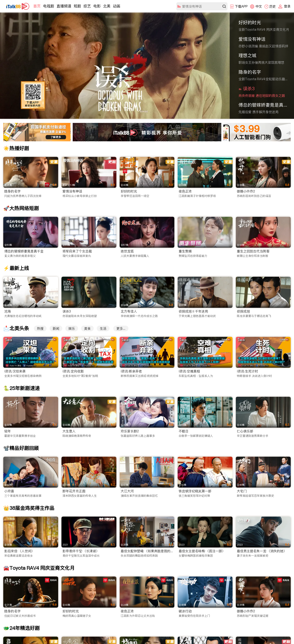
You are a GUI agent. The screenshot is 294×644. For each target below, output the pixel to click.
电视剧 (49, 6)
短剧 (77, 6)
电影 (97, 6)
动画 (117, 6)
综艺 (87, 6)
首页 (37, 6)
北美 (107, 6)
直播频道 (64, 6)
